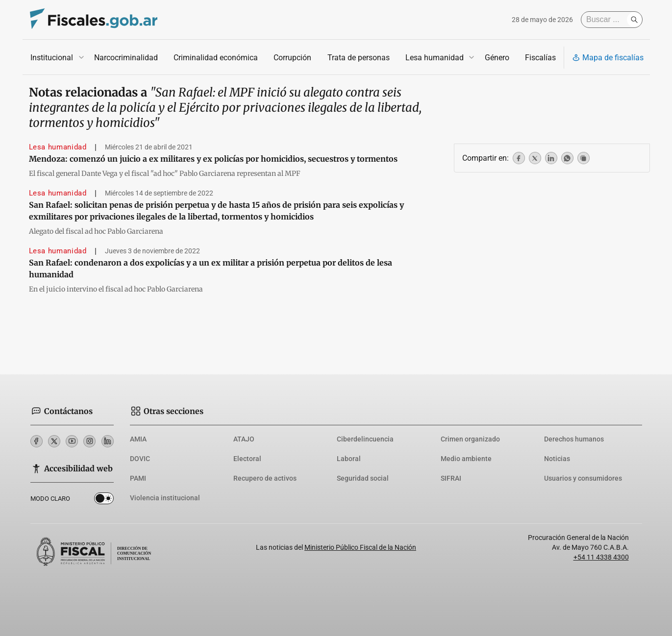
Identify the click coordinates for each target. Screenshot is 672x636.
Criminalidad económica (216, 58)
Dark (104, 500)
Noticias (557, 459)
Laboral (349, 459)
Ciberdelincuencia (365, 439)
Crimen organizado (470, 439)
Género (497, 58)
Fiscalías (540, 58)
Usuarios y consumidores (583, 478)
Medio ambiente (466, 459)
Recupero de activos (265, 478)
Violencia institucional (165, 498)
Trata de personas (358, 58)
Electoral (247, 459)
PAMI (138, 478)
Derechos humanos (574, 439)
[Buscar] (606, 20)
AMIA (138, 439)
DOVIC (140, 459)
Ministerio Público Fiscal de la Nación (360, 547)
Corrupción (292, 58)
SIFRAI (451, 478)
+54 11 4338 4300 (601, 557)
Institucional (52, 58)
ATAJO (244, 439)
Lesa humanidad (434, 58)
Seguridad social (363, 478)
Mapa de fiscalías (608, 58)
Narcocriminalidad (126, 58)
